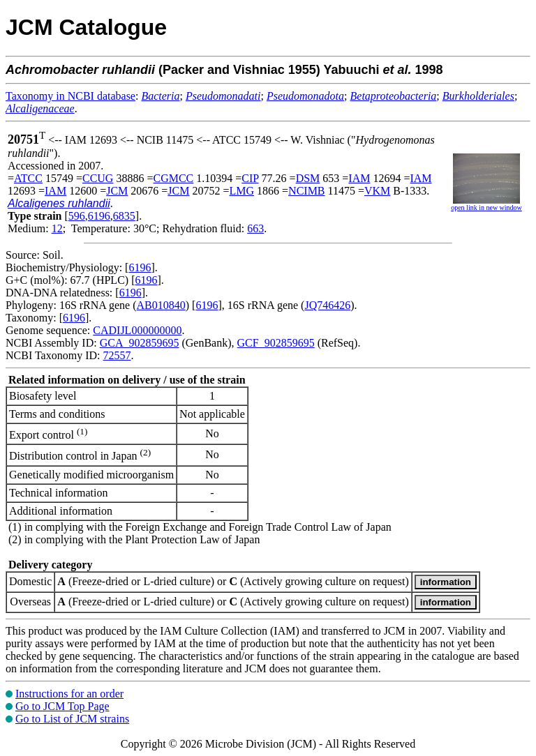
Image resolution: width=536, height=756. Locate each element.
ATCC (28, 178)
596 (77, 216)
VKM (377, 191)
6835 (124, 216)
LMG (241, 191)
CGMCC (173, 178)
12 (57, 228)
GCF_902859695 (276, 343)
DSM (308, 178)
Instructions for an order (69, 694)
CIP (250, 178)
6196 (99, 216)
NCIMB (306, 191)
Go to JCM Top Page (62, 706)
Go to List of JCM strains (72, 719)
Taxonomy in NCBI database (70, 96)
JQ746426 (327, 305)
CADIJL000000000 (137, 330)
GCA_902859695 (140, 343)
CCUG (98, 178)
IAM (359, 178)
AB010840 (161, 305)
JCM (117, 191)
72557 (117, 355)
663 (255, 228)
